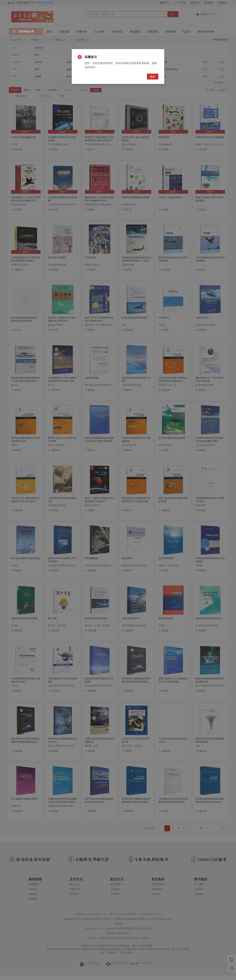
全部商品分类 (23, 32)
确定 (153, 77)
